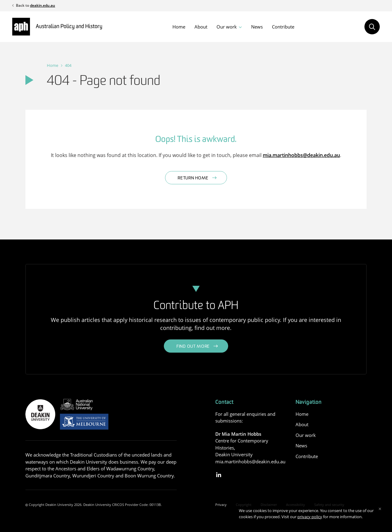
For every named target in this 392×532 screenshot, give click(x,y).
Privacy (221, 505)
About (201, 27)
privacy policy (310, 517)
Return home (193, 178)
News (257, 27)
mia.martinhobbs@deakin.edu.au (301, 155)
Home (179, 27)
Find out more (193, 347)
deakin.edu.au (43, 5)
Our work (227, 27)
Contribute (283, 27)
